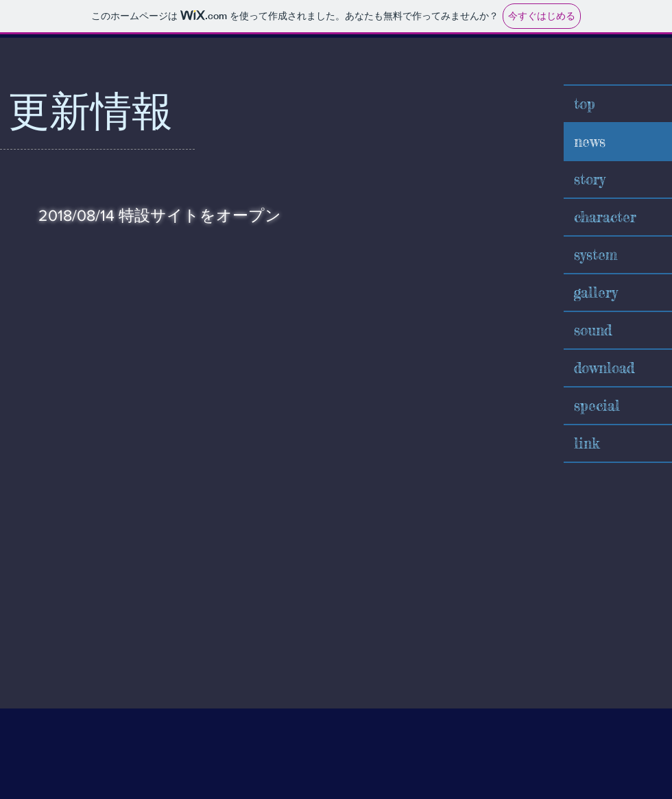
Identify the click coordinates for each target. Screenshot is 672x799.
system (596, 254)
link (587, 443)
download (604, 368)
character (605, 217)
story (590, 179)
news (590, 141)
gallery (596, 292)
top (585, 104)
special (597, 405)
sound (593, 330)
